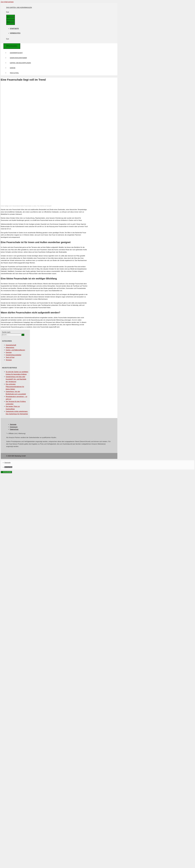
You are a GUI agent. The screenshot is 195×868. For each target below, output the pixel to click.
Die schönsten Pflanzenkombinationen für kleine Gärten (15, 387)
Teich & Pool (14, 73)
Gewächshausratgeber (18, 58)
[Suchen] (23, 335)
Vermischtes (15, 33)
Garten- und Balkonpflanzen (20, 63)
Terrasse (9, 360)
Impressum (14, 427)
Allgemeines (10, 348)
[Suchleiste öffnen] (8, 12)
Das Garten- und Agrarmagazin (19, 8)
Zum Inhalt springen (7, 2)
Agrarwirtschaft (16, 53)
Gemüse (13, 68)
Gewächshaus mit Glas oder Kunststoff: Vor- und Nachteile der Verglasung (16, 379)
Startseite (14, 29)
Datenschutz (14, 429)
